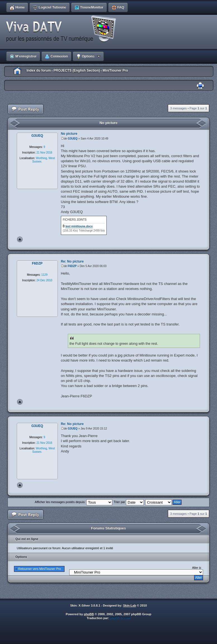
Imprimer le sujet (200, 86)
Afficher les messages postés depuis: (74, 502)
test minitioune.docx (79, 226)
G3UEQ (73, 139)
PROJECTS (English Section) (77, 70)
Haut (20, 239)
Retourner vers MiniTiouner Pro (40, 569)
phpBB (89, 614)
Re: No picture (72, 261)
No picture (108, 123)
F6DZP (72, 266)
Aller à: (197, 568)
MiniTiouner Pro (115, 70)
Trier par (129, 502)
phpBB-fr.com (120, 618)
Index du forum (39, 70)
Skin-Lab (130, 605)
